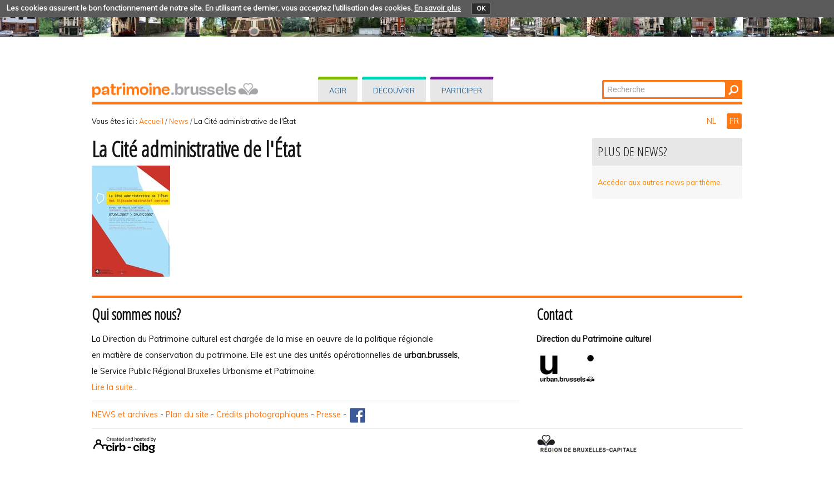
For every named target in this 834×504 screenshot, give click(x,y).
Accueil (151, 121)
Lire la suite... (115, 387)
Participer (462, 91)
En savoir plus (438, 8)
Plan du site (187, 415)
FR (734, 121)
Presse (329, 415)
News (179, 121)
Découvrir (394, 91)
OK (481, 8)
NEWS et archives (125, 415)
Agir (338, 91)
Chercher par (603, 81)
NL (713, 121)
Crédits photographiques (262, 415)
